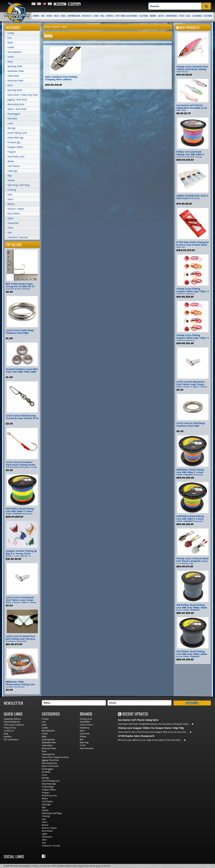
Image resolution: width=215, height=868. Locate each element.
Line (43, 16)
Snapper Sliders (15, 147)
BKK (82, 740)
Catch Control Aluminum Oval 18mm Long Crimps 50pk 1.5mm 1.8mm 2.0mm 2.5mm (21, 601)
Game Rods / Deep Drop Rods (23, 95)
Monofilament (14, 52)
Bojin (82, 731)
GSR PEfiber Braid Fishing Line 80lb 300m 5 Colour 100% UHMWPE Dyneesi (20, 511)
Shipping (74, 4)
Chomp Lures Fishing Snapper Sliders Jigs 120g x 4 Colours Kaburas (192, 338)
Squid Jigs (12, 171)
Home (60, 4)
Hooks (49, 16)
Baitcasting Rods (16, 104)
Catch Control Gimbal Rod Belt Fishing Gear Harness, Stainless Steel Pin (21, 639)
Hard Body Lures (16, 157)
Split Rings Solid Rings (126, 16)
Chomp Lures (86, 719)
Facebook (44, 856)
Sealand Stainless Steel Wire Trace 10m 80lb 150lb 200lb (22, 370)
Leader (11, 47)
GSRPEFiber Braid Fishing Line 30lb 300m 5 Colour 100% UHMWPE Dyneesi (190, 472)
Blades (11, 161)
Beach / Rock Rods (17, 109)
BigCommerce (72, 866)
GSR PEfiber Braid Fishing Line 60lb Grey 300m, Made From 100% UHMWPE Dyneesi (192, 655)
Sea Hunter (85, 734)
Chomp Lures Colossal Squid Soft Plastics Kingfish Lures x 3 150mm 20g (192, 561)
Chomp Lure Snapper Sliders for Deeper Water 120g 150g (151, 728)
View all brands (87, 748)
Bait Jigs (12, 128)
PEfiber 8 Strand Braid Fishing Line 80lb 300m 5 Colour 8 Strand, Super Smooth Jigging (190, 156)
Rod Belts (87, 16)
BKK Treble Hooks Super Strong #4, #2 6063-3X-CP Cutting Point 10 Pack (20, 286)
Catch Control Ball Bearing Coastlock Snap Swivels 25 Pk (22, 417)
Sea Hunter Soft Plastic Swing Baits (138, 720)
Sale (188, 16)
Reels (57, 16)
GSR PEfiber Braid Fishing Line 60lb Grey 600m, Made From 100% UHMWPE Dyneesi (192, 609)
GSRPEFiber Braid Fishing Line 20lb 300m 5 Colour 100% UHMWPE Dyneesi (190, 519)
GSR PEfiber (85, 722)
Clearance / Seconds (202, 16)
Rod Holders (14, 214)
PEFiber (83, 737)
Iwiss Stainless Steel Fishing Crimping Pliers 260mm (61, 78)
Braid (10, 43)
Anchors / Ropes (16, 209)
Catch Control (86, 725)
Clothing (144, 16)
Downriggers (74, 16)
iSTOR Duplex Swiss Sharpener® (136, 736)
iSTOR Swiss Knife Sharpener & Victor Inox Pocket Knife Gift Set (193, 245)
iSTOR (83, 745)
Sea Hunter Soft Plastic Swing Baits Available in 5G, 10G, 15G (192, 108)
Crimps (36, 16)
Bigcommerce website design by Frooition (95, 866)
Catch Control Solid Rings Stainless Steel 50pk (191, 425)
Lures (96, 16)
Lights (161, 16)
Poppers (12, 152)
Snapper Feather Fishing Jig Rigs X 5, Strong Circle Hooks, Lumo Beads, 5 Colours (21, 555)
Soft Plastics (14, 166)
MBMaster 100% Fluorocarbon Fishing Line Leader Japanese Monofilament (20, 686)
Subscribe (192, 703)
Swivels (110, 16)
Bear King (84, 743)
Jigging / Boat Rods (17, 100)
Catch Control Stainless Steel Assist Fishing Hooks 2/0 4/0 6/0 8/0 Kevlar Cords (21, 465)
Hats (10, 195)
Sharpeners (171, 16)
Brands (56, 27)
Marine (153, 16)
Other (182, 16)
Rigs (103, 16)
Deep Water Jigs (15, 138)
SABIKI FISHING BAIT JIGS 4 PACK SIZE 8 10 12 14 (192, 197)
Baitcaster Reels (15, 81)
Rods (63, 16)
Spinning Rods (15, 90)
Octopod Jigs (14, 142)
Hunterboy (85, 728)
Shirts (10, 199)
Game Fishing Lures (17, 133)
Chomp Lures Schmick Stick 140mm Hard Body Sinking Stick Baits (192, 69)
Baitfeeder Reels (16, 71)
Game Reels (13, 76)
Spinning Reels (15, 66)
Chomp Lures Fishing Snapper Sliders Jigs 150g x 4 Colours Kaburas (192, 291)
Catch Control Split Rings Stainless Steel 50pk (20, 332)
